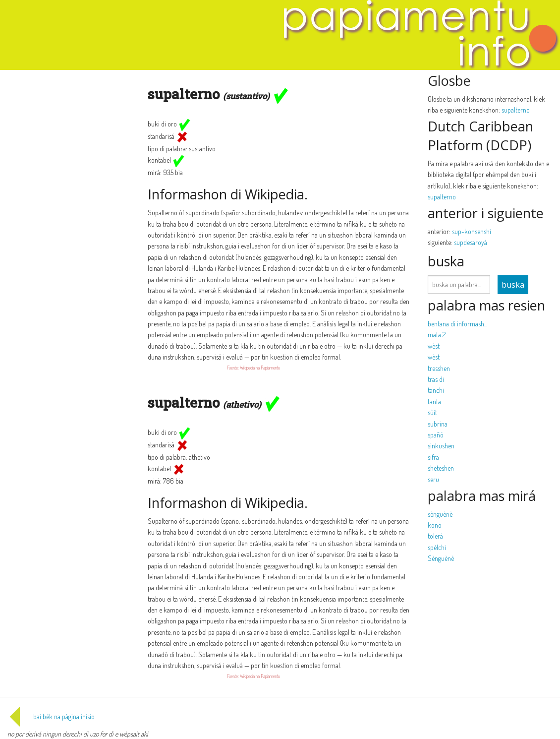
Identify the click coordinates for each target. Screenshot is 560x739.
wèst (434, 346)
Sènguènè (441, 558)
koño (435, 525)
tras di (436, 379)
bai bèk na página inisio (51, 716)
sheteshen (441, 468)
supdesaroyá (471, 242)
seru (433, 479)
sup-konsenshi (472, 231)
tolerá (435, 536)
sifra (433, 457)
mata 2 (437, 335)
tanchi (436, 390)
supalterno (516, 110)
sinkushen (441, 446)
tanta (434, 401)
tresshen (439, 368)
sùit (432, 412)
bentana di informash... (457, 324)
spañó (436, 435)
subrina (438, 424)
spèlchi (437, 547)
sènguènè (440, 514)
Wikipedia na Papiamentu (260, 368)
